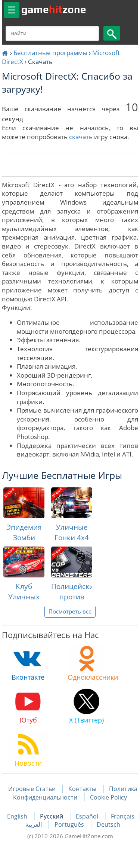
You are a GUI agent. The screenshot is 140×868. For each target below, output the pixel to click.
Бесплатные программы (50, 53)
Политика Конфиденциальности (75, 793)
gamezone (54, 9)
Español (88, 816)
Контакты (82, 789)
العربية (34, 824)
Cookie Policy (108, 797)
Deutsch (108, 824)
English (18, 816)
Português (70, 824)
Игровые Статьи (32, 789)
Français (123, 816)
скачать (81, 137)
